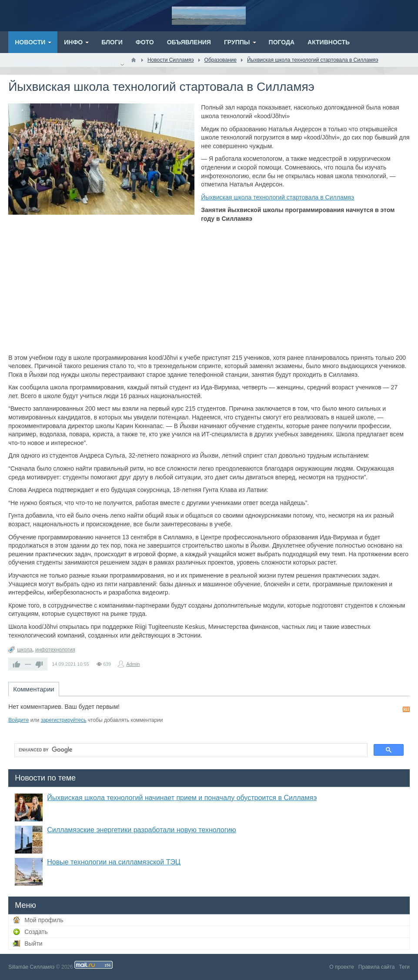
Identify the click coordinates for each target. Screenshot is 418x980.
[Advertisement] (209, 289)
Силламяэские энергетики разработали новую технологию (141, 830)
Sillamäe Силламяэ (31, 967)
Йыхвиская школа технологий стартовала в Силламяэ (278, 197)
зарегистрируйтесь (63, 720)
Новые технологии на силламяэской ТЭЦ (114, 862)
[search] (190, 750)
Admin (133, 664)
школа (25, 650)
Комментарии (33, 689)
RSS (406, 709)
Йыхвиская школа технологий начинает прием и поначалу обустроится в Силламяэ (182, 798)
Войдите (18, 720)
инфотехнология (55, 650)
